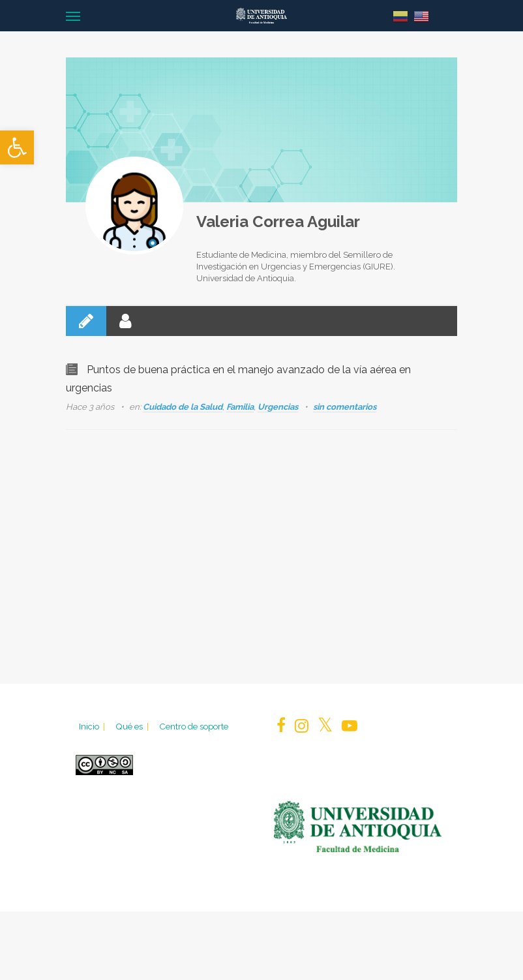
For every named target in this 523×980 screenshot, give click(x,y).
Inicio (93, 726)
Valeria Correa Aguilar (278, 222)
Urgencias (278, 407)
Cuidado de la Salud (183, 407)
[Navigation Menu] (73, 16)
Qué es (133, 726)
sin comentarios (345, 407)
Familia (240, 407)
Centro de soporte (194, 726)
